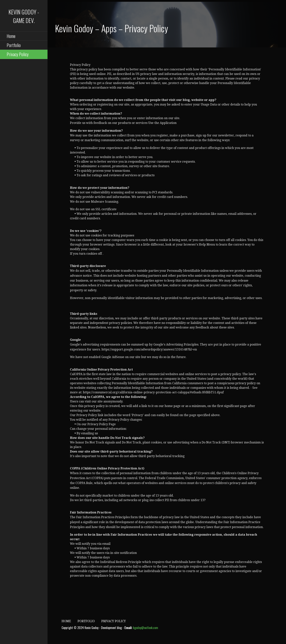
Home (11, 36)
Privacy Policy (18, 54)
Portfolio (14, 45)
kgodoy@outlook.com (146, 628)
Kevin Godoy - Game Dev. (24, 16)
